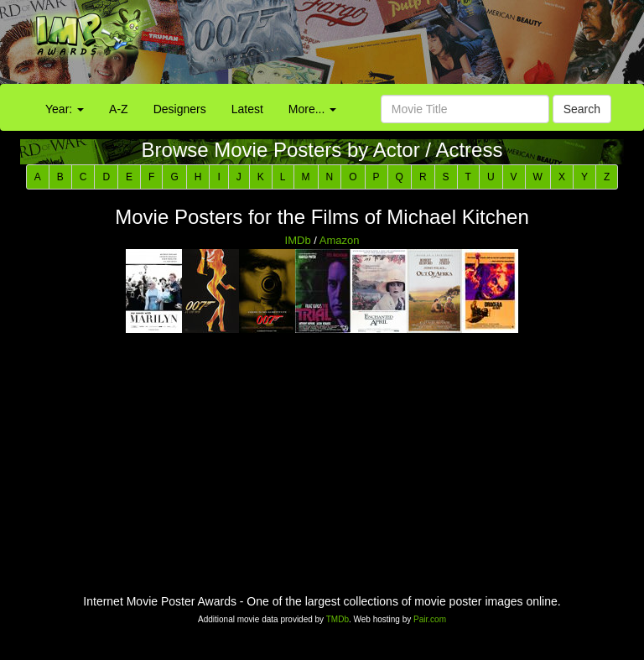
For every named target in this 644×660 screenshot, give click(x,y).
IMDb (298, 240)
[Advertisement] (402, 46)
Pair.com (430, 619)
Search (582, 109)
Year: (65, 109)
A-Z (119, 109)
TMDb (338, 619)
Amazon (340, 240)
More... (312, 109)
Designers (180, 109)
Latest (247, 109)
